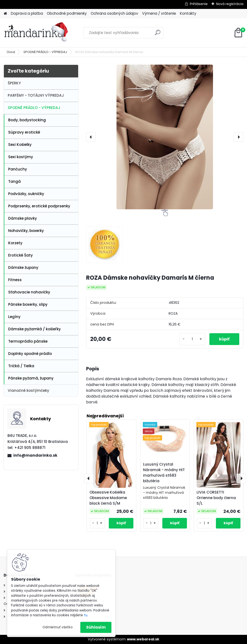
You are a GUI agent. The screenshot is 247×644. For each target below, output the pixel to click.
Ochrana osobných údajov (114, 13)
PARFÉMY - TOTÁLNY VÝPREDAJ (36, 95)
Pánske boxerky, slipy (28, 304)
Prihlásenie (199, 4)
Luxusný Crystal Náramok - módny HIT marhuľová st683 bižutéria (164, 472)
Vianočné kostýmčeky (28, 390)
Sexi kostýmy (21, 157)
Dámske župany (23, 268)
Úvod (11, 52)
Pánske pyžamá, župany (31, 378)
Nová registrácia (230, 4)
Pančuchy (18, 169)
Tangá (14, 181)
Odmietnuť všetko (58, 627)
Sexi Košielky (20, 145)
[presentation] (91, 137)
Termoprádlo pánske (28, 341)
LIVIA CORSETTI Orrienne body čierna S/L (216, 498)
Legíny (14, 317)
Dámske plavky (23, 218)
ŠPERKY (14, 83)
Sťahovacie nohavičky (29, 292)
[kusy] (192, 339)
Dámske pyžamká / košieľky (34, 329)
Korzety (15, 243)
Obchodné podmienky (67, 13)
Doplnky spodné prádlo (30, 354)
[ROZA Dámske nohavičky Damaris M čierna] (165, 137)
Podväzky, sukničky (26, 194)
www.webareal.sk (143, 639)
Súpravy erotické (24, 132)
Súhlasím (96, 627)
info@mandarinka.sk (35, 455)
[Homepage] (5, 14)
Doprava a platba (27, 13)
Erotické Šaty (21, 255)
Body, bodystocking (27, 120)
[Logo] (37, 33)
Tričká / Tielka (21, 366)
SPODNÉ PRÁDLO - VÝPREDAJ (45, 52)
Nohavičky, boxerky (26, 231)
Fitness (15, 280)
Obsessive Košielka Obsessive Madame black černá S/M (108, 498)
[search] (158, 34)
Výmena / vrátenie (159, 13)
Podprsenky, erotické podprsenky (39, 206)
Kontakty (188, 13)
